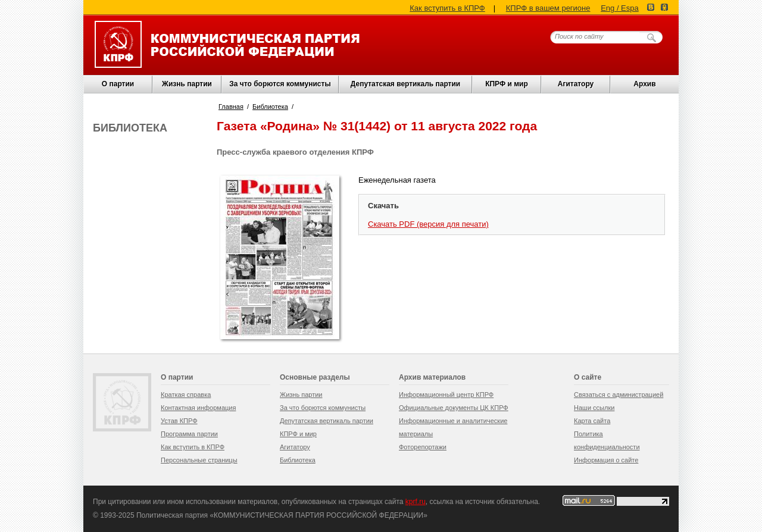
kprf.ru (416, 502)
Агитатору (295, 447)
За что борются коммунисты (280, 84)
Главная (231, 107)
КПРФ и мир (507, 84)
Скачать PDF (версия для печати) (428, 224)
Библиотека (270, 107)
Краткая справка (186, 395)
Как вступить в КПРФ (447, 8)
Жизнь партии (187, 84)
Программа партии (189, 434)
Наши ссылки (594, 408)
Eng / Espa (620, 8)
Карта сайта (592, 421)
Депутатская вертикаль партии (405, 84)
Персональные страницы (199, 460)
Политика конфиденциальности (607, 440)
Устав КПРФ (179, 421)
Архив (644, 84)
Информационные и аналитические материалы (453, 427)
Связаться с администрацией (619, 395)
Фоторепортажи (423, 447)
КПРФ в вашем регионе (548, 8)
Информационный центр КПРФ (446, 395)
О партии (118, 84)
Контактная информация (198, 408)
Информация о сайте (606, 460)
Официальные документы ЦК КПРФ (454, 408)
